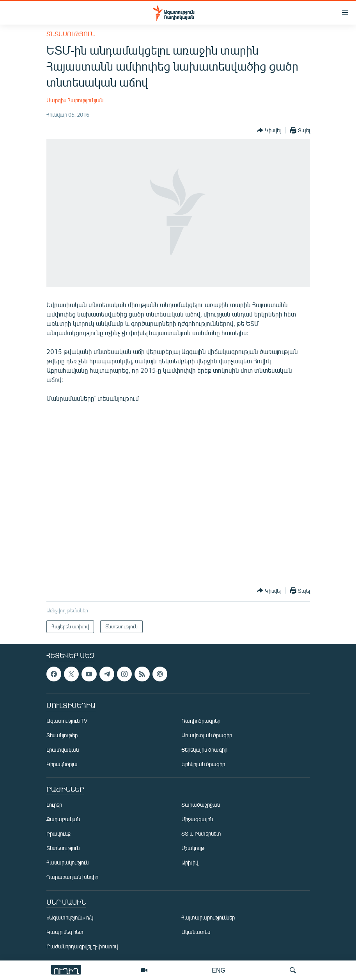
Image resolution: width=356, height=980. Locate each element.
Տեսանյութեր (62, 735)
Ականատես (196, 932)
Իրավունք (58, 834)
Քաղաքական (63, 819)
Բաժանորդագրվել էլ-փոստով (82, 947)
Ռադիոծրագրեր (201, 721)
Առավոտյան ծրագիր (207, 735)
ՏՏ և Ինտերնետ (201, 834)
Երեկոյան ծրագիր (203, 764)
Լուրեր (54, 805)
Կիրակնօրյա (62, 764)
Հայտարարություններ (208, 918)
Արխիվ (190, 863)
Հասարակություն (67, 863)
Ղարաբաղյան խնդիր (72, 877)
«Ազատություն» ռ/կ (70, 918)
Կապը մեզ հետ (65, 932)
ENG (219, 970)
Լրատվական (63, 750)
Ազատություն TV (67, 721)
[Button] (269, 130)
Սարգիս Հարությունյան (75, 100)
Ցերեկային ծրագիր (204, 750)
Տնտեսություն (71, 34)
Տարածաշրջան (201, 805)
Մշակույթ (193, 848)
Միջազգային (197, 819)
